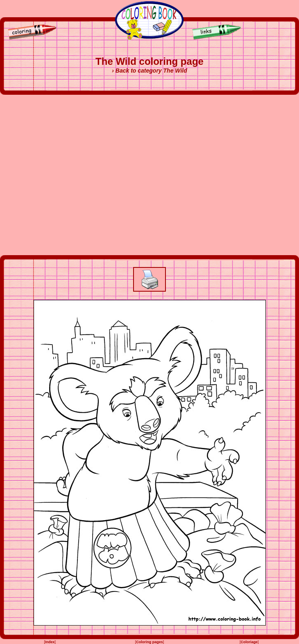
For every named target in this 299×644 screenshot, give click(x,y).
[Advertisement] (79, 175)
